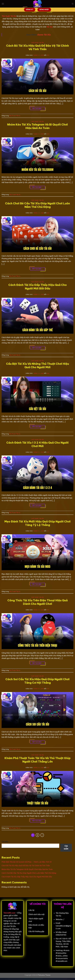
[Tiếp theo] (42, 835)
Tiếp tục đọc (37, 108)
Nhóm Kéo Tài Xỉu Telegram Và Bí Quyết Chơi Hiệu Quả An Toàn (37, 126)
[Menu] (3, 4)
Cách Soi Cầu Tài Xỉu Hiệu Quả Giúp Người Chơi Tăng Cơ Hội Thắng (37, 681)
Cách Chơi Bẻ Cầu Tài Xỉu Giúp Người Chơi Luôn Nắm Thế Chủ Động (38, 205)
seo (48, 55)
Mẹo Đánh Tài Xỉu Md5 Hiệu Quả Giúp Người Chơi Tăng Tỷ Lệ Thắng (37, 523)
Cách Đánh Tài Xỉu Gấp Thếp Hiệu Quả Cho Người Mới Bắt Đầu (38, 287)
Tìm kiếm (5, 842)
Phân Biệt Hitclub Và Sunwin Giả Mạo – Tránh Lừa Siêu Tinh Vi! (27, 862)
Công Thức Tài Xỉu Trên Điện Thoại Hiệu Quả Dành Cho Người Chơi (38, 602)
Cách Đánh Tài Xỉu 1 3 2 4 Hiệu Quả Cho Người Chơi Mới (37, 444)
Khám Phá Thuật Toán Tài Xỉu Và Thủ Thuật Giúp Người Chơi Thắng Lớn (37, 760)
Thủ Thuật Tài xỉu (37, 43)
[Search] (73, 4)
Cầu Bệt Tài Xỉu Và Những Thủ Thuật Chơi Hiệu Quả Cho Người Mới (37, 365)
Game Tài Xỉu (44, 35)
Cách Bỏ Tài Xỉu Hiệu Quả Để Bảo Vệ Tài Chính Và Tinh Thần (38, 47)
